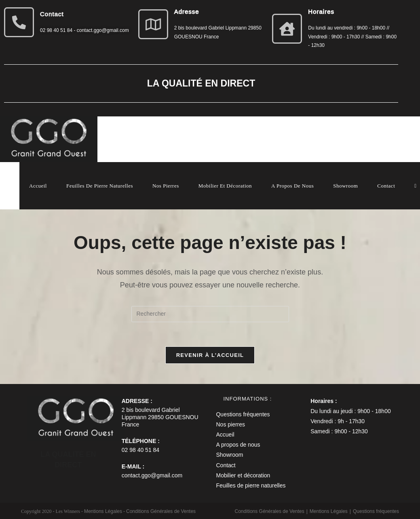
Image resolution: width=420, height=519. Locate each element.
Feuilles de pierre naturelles (251, 485)
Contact (226, 465)
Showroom (229, 455)
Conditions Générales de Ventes (270, 511)
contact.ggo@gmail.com (152, 475)
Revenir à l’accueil (210, 355)
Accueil (225, 435)
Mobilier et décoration (243, 475)
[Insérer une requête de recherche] (210, 314)
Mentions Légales (329, 511)
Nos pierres (230, 424)
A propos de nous (238, 445)
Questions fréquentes (243, 414)
